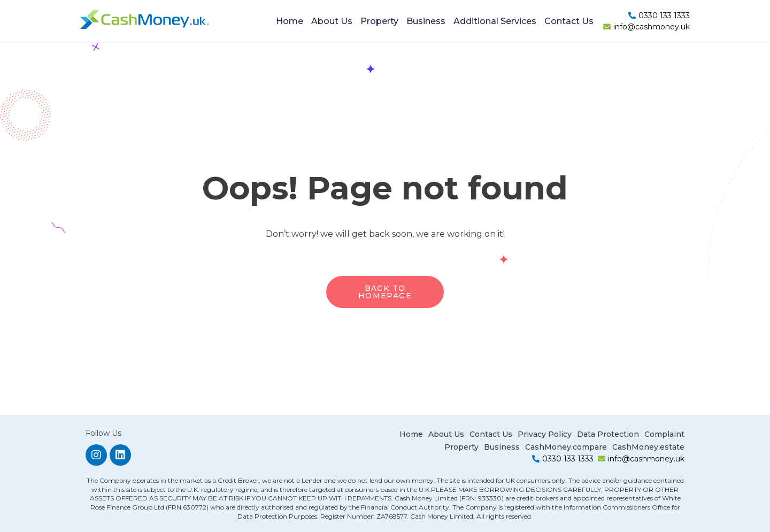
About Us (332, 21)
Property (379, 21)
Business (426, 21)
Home (290, 21)
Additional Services (495, 21)
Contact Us (569, 21)
